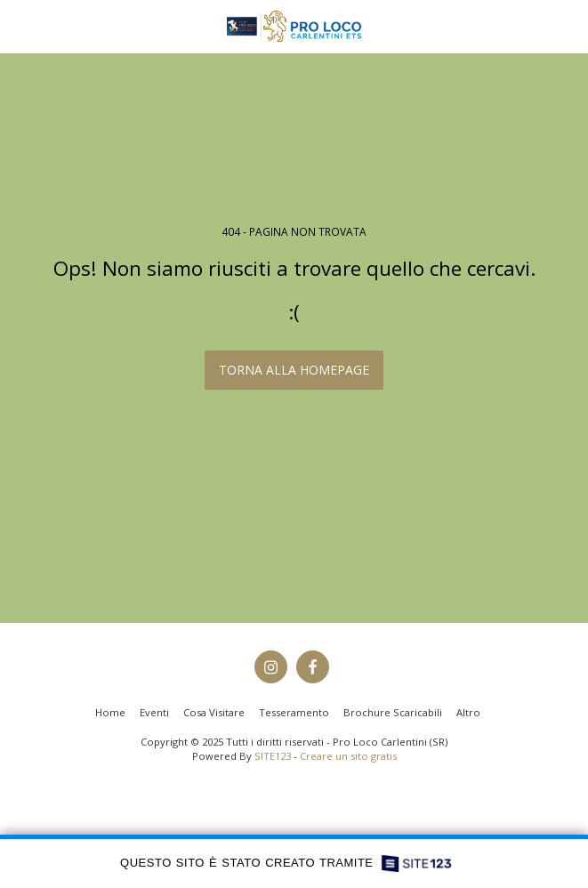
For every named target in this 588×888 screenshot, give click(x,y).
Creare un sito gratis (348, 756)
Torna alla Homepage (294, 370)
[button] (20, 25)
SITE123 (273, 756)
